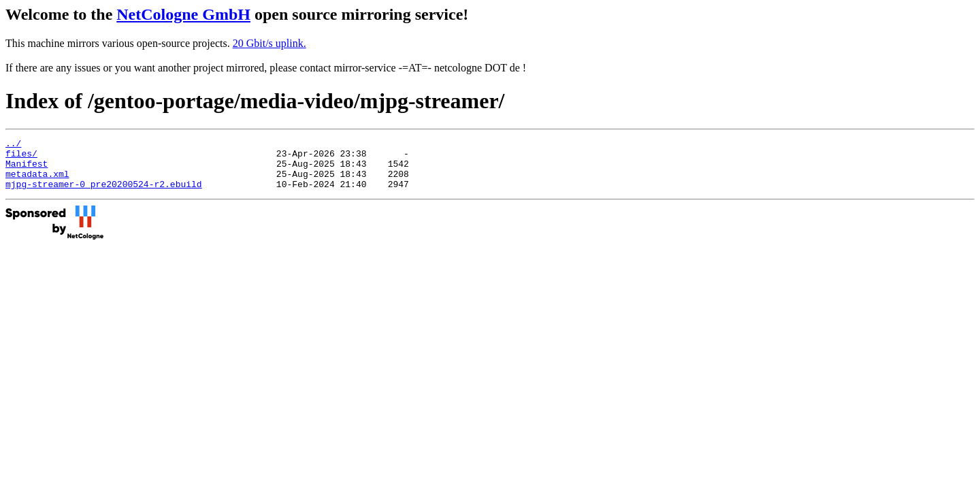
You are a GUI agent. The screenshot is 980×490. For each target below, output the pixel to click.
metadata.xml (37, 182)
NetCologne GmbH (183, 14)
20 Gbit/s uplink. (269, 43)
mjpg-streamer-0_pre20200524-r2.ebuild (104, 194)
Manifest (27, 169)
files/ (21, 157)
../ (13, 145)
